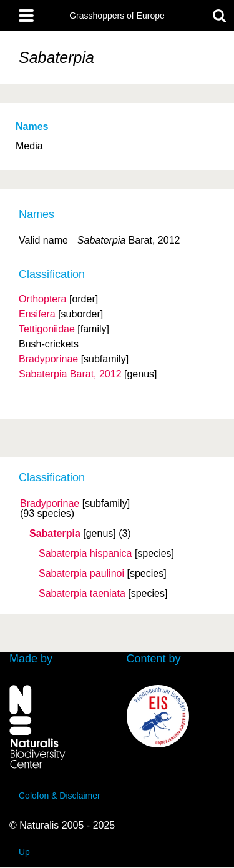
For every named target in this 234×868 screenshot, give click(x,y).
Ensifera (37, 314)
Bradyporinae (50, 504)
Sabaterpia (55, 534)
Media (29, 146)
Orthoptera (42, 299)
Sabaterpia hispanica (85, 554)
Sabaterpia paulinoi (81, 574)
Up (24, 852)
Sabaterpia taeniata (82, 594)
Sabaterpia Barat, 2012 (70, 374)
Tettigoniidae (47, 329)
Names (32, 127)
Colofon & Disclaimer (60, 796)
